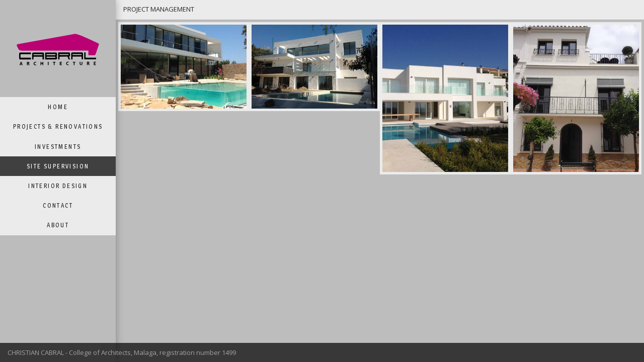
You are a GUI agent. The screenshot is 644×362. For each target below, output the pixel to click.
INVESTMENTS (58, 147)
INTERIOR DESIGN (58, 186)
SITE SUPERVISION (58, 166)
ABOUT (58, 225)
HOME (58, 107)
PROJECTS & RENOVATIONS (58, 126)
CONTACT (58, 205)
